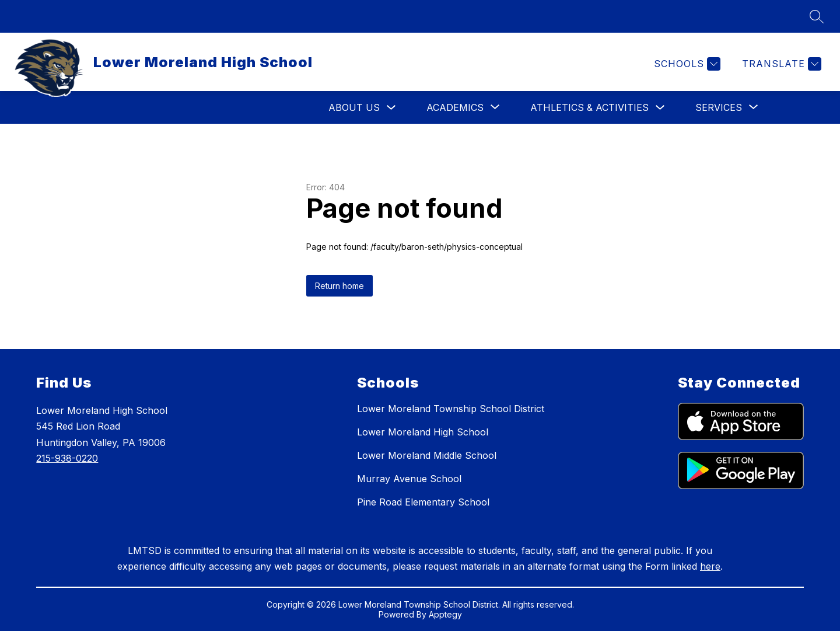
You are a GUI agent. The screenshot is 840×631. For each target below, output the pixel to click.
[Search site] (817, 16)
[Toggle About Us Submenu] (391, 108)
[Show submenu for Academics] (455, 107)
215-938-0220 (67, 458)
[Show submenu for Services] (719, 107)
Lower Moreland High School (423, 432)
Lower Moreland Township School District (451, 409)
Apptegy (445, 614)
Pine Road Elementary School (423, 502)
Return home (339, 286)
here (710, 566)
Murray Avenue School (409, 479)
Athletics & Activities (589, 107)
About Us (354, 107)
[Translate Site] (780, 64)
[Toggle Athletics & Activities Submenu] (660, 108)
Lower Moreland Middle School (427, 455)
